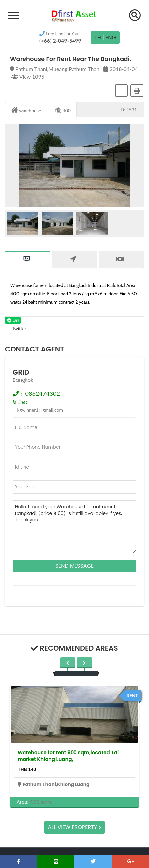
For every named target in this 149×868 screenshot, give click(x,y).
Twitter (16, 329)
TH (98, 38)
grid (21, 372)
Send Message (75, 566)
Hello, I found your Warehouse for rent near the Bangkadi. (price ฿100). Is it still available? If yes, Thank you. (74, 527)
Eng (111, 38)
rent (132, 696)
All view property (75, 827)
